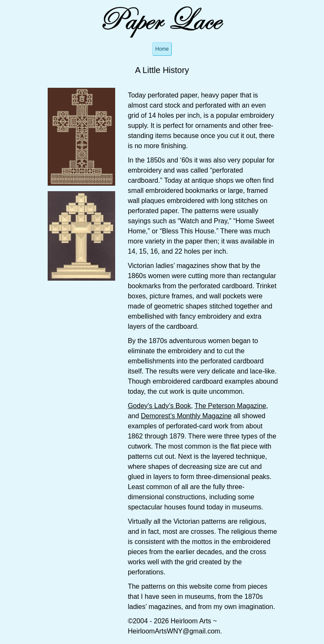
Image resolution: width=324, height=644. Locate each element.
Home (162, 49)
